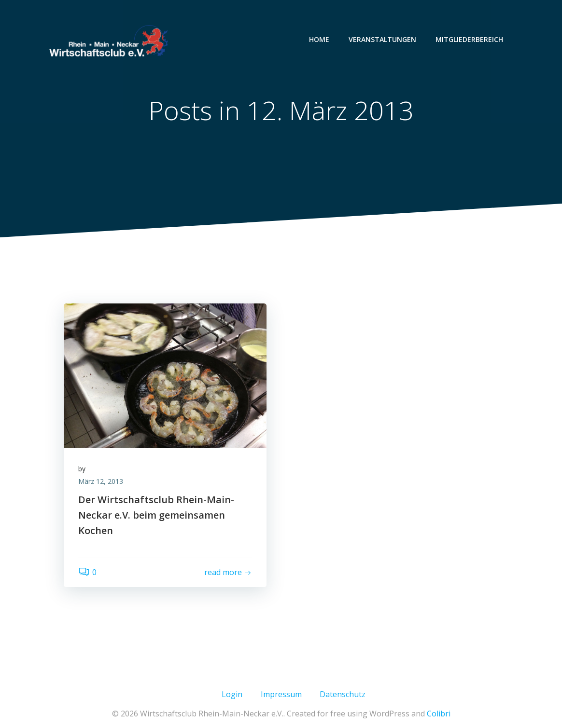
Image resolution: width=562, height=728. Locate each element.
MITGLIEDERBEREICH (469, 39)
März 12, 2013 (101, 481)
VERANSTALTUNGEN (382, 39)
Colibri (439, 714)
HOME (319, 39)
